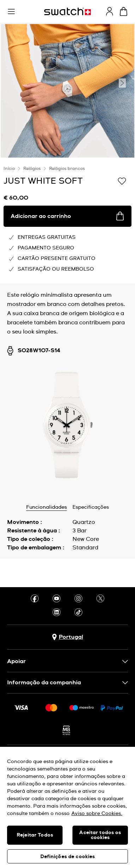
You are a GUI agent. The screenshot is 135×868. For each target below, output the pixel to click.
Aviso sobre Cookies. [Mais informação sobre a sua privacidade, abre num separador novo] (97, 814)
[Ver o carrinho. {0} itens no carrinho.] (124, 11)
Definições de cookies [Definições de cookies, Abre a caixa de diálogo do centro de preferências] (68, 857)
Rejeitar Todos (35, 835)
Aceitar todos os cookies (100, 835)
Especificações (91, 507)
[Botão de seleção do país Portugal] (67, 637)
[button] (11, 12)
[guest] (110, 11)
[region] (67, 807)
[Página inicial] (67, 11)
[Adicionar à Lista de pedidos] (122, 181)
